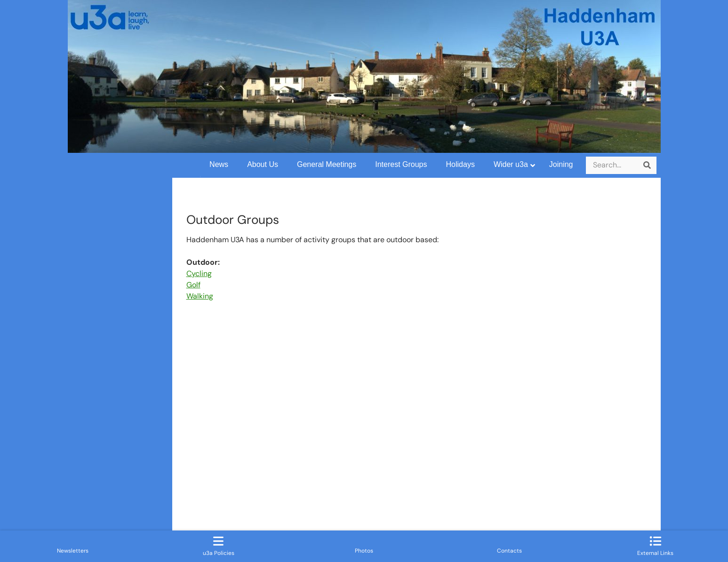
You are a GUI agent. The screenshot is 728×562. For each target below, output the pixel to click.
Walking (200, 296)
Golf (193, 285)
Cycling (199, 273)
